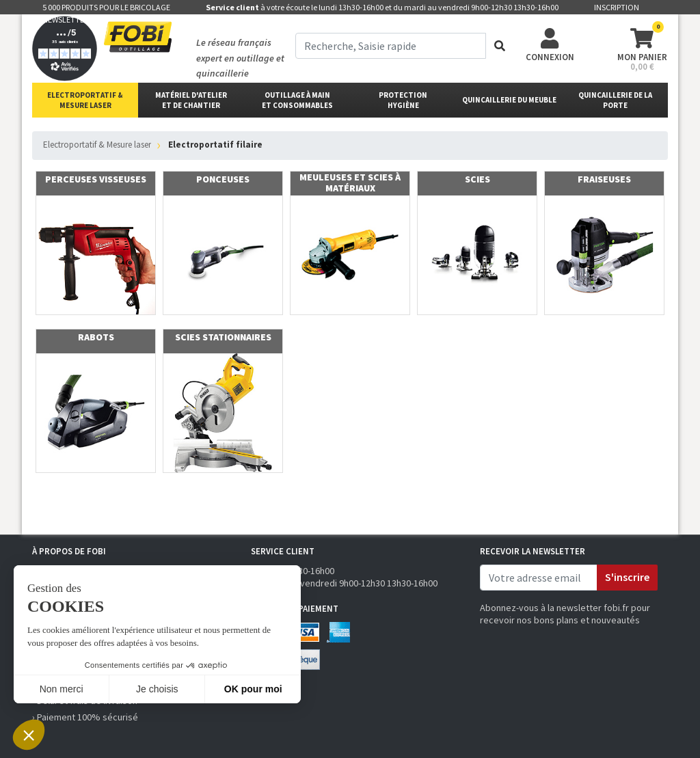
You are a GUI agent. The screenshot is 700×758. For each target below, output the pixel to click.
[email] (539, 578)
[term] (391, 46)
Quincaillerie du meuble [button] (509, 100)
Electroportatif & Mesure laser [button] (85, 100)
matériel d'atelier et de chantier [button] (191, 100)
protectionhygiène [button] (403, 100)
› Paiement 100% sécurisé (85, 717)
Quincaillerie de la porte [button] (615, 100)
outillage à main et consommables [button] (297, 100)
